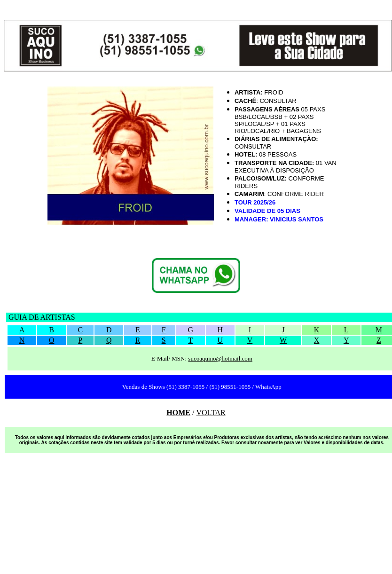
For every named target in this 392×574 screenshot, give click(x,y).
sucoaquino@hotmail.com (220, 358)
